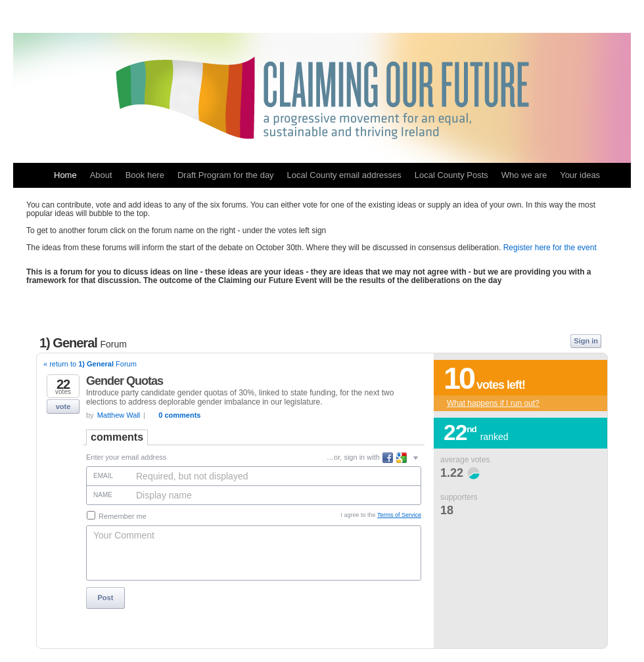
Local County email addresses (344, 175)
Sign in (586, 341)
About (101, 175)
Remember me (117, 516)
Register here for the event (550, 248)
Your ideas (580, 175)
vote (63, 407)
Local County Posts (451, 175)
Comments (117, 437)
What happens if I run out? (493, 403)
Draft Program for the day (226, 175)
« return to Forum (90, 364)
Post (106, 598)
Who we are (524, 175)
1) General (83, 343)
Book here (145, 175)
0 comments (179, 415)
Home (65, 175)
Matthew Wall (119, 415)
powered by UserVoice (551, 638)
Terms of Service (399, 515)
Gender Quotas (125, 381)
